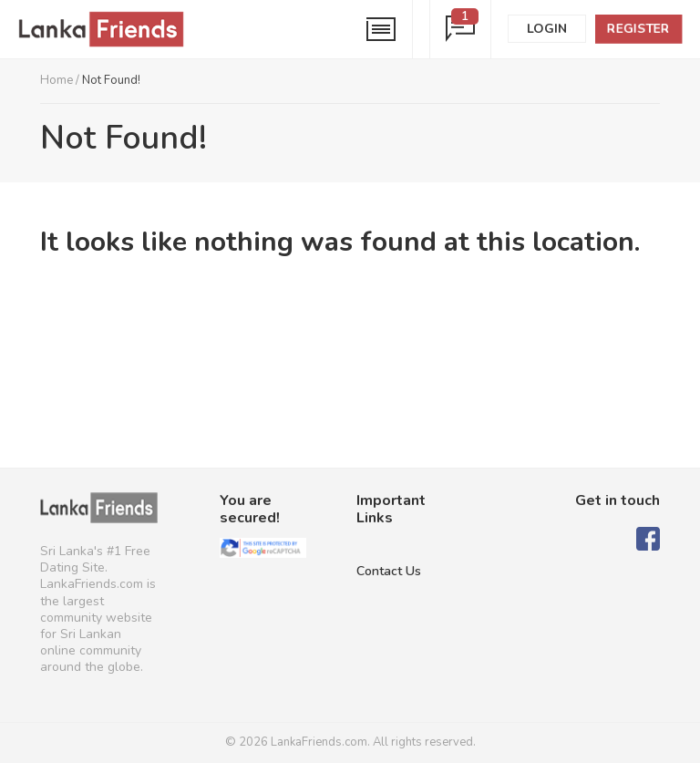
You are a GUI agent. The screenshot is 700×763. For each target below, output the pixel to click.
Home (57, 80)
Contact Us (389, 571)
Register (638, 29)
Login (547, 29)
